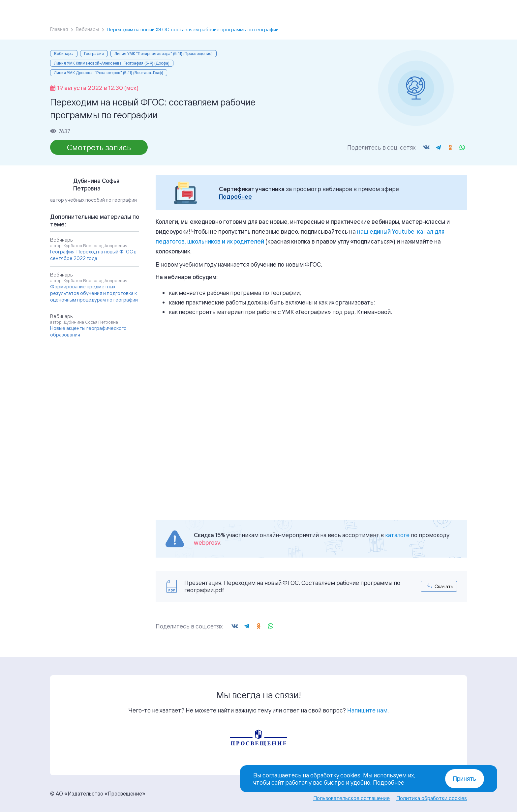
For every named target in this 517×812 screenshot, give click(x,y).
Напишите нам (367, 710)
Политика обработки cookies (432, 798)
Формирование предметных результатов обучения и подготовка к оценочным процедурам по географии (94, 293)
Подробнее (235, 197)
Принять (465, 779)
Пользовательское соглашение (351, 798)
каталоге (397, 535)
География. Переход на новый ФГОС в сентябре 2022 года (93, 255)
